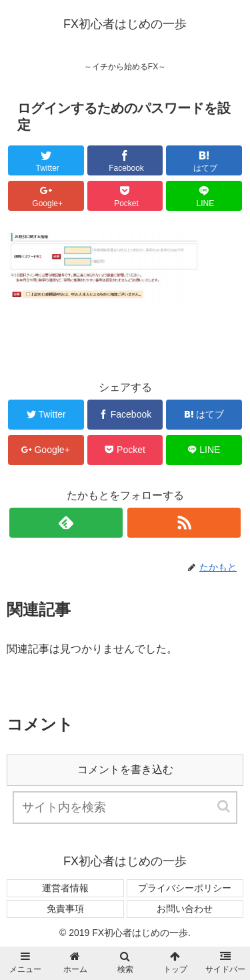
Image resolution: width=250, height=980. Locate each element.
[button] (225, 806)
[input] (125, 808)
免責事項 (65, 909)
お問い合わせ (185, 909)
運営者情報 (65, 888)
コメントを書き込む (125, 770)
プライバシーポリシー (185, 888)
